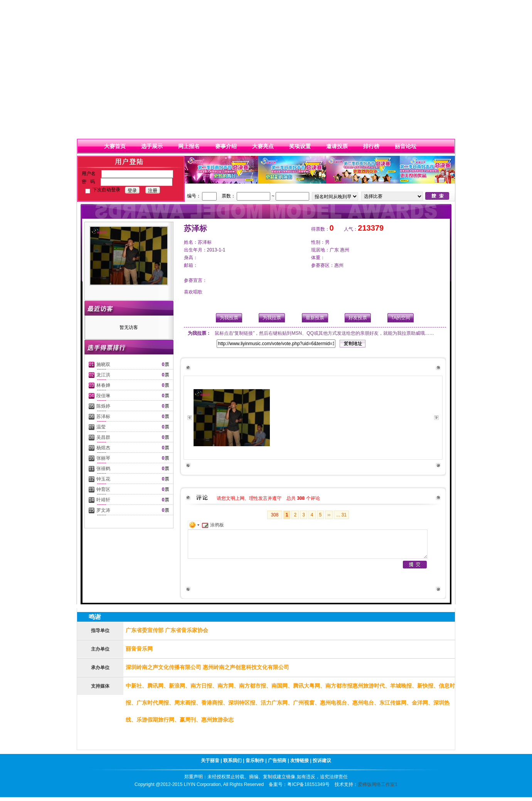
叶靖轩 (103, 500)
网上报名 (189, 146)
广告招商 (277, 761)
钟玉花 (103, 479)
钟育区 (103, 489)
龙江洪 (103, 375)
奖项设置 (300, 146)
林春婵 (103, 385)
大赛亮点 (263, 146)
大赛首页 (115, 146)
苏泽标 (103, 417)
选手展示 (152, 146)
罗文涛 (103, 510)
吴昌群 (103, 437)
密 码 (88, 182)
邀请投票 (337, 146)
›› (329, 515)
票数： (229, 196)
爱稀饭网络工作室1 (378, 784)
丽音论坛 (406, 146)
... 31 (341, 515)
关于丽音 (210, 761)
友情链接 (300, 761)
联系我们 (233, 761)
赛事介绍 (226, 146)
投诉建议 (322, 761)
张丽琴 (103, 458)
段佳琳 (103, 396)
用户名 (89, 174)
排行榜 (371, 146)
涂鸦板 (213, 525)
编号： (194, 196)
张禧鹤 (103, 469)
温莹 (101, 427)
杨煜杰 (103, 448)
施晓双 (103, 364)
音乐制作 (255, 761)
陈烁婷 (103, 406)
